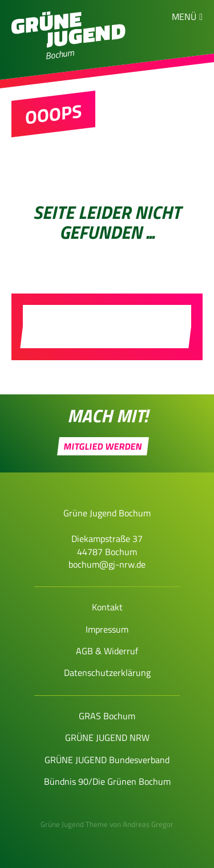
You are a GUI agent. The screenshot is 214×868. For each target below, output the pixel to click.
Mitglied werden (103, 446)
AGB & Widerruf (107, 651)
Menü (184, 17)
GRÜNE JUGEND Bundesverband (107, 760)
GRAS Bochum (107, 716)
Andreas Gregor (148, 824)
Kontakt (107, 607)
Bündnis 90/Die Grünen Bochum (107, 781)
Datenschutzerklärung (107, 673)
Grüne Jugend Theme (74, 824)
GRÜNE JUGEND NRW (107, 737)
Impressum (107, 629)
